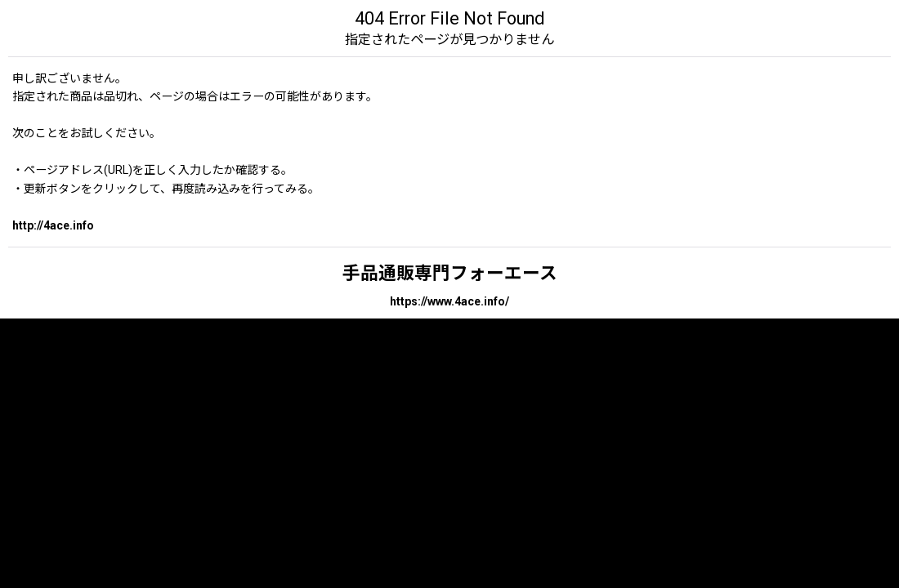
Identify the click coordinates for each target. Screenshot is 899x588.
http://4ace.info (53, 225)
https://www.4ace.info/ (449, 301)
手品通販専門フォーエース (450, 273)
